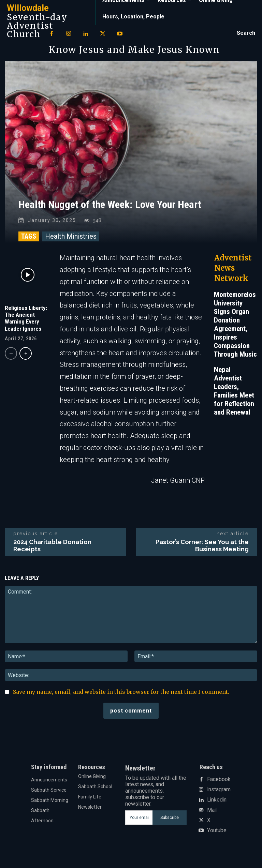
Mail (212, 815)
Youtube (216, 836)
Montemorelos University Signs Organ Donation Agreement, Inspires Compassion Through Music (235, 330)
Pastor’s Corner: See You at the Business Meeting (202, 551)
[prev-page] (11, 358)
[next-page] (26, 358)
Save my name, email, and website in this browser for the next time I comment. (121, 697)
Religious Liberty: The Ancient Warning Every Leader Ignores (26, 323)
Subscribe (170, 822)
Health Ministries (71, 241)
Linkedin (216, 805)
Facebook (217, 784)
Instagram (218, 795)
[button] (246, 33)
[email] (139, 822)
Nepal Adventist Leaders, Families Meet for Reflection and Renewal (234, 396)
